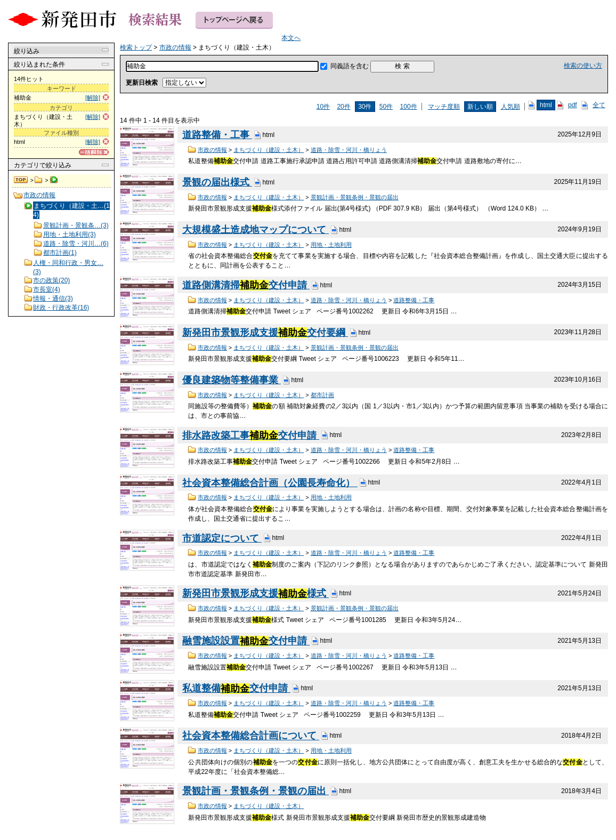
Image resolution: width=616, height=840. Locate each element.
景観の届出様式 (217, 182)
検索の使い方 (583, 66)
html (546, 105)
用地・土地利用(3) (70, 235)
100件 (409, 107)
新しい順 (480, 107)
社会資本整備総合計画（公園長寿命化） (270, 483)
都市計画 (322, 395)
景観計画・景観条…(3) (76, 225)
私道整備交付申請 (236, 689)
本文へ (291, 38)
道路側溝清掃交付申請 (246, 285)
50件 (386, 107)
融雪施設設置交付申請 (246, 641)
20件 (343, 107)
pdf (573, 105)
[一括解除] (94, 152)
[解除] (93, 98)
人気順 (510, 107)
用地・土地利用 (331, 245)
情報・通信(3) (53, 298)
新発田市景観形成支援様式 (256, 594)
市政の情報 (39, 180)
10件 (323, 107)
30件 (365, 107)
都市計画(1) (60, 253)
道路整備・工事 (217, 135)
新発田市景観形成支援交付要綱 (265, 333)
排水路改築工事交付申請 (251, 435)
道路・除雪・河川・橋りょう (349, 150)
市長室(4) (47, 289)
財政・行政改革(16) (61, 308)
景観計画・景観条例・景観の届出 (355, 197)
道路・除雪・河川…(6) (76, 244)
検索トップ (21, 180)
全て (599, 105)
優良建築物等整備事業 (232, 380)
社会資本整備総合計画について (251, 736)
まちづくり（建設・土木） (269, 150)
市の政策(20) (51, 280)
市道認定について (222, 538)
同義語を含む (350, 66)
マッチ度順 (444, 107)
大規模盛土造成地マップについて (256, 230)
